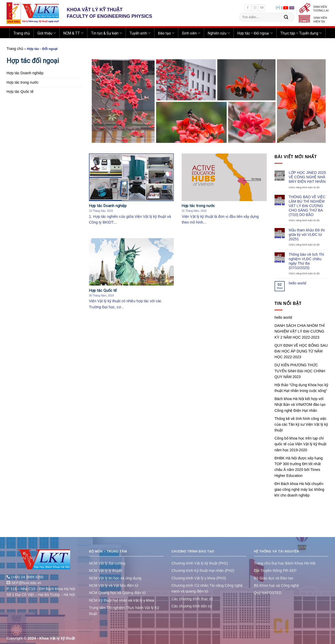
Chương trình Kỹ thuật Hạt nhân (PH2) (203, 571)
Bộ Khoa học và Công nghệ (276, 585)
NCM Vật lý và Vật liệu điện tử (114, 585)
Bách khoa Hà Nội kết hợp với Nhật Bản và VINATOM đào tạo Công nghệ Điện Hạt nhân (300, 405)
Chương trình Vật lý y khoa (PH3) (199, 578)
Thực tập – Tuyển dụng (301, 33)
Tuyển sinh (140, 33)
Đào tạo (166, 33)
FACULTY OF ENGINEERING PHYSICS (109, 16)
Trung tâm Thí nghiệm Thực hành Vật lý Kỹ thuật (124, 611)
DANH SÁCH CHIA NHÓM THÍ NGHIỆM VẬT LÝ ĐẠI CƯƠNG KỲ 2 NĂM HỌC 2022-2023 (300, 331)
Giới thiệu (47, 33)
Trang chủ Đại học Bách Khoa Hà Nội (285, 563)
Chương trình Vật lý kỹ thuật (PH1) (200, 563)
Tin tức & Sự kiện (107, 33)
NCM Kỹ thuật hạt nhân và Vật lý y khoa (122, 600)
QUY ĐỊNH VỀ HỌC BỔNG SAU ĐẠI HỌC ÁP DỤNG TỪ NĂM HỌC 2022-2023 (301, 351)
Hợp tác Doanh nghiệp (25, 73)
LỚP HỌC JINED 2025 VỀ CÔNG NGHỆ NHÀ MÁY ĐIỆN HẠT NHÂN (307, 177)
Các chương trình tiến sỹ (192, 606)
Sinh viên (191, 33)
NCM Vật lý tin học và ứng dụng (115, 578)
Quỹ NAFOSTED (268, 593)
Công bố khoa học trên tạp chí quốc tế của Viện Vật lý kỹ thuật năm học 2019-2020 (300, 444)
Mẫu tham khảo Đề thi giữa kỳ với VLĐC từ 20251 (307, 235)
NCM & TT (73, 33)
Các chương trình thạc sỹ (192, 599)
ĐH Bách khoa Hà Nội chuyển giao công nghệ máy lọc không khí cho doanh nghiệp (299, 490)
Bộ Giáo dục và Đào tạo (273, 578)
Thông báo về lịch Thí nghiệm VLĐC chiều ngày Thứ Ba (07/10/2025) (306, 261)
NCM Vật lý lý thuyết (106, 571)
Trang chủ (22, 33)
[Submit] (286, 17)
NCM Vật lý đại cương (107, 563)
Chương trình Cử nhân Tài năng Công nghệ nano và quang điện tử (207, 588)
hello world (297, 283)
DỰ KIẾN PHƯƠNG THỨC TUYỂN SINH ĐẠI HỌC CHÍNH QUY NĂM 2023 (300, 371)
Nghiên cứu (219, 33)
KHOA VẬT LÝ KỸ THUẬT (95, 10)
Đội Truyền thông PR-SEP (275, 571)
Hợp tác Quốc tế (20, 92)
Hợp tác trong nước (23, 82)
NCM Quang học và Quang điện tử (117, 593)
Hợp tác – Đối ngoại (255, 33)
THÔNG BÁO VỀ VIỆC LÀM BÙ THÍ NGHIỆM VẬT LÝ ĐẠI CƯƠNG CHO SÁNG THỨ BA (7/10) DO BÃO (307, 206)
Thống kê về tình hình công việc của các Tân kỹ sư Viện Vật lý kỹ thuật (301, 424)
